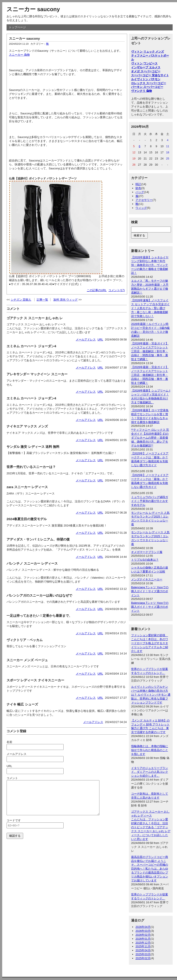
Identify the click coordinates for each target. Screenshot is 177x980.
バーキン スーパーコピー (147, 87)
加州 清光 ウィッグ (65, 300)
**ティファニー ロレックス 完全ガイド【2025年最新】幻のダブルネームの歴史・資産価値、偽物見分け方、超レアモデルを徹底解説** (150, 438)
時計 (138, 184)
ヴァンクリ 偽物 (141, 91)
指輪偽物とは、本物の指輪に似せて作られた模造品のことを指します (150, 750)
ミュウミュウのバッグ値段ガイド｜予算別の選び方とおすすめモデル (150, 501)
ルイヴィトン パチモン (146, 79)
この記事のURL (97, 290)
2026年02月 (143, 935)
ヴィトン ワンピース (144, 63)
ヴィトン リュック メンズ (147, 52)
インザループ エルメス (146, 67)
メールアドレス (86, 339)
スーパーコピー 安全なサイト (150, 75)
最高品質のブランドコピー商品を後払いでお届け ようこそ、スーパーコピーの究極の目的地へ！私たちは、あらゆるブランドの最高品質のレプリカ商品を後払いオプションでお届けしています (150, 869)
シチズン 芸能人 (21, 300)
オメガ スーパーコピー (146, 71)
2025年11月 (143, 946)
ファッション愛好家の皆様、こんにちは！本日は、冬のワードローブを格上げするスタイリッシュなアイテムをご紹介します (150, 643)
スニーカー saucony (33, 9)
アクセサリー (144, 200)
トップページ (17, 27)
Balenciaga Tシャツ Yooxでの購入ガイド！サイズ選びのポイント (150, 591)
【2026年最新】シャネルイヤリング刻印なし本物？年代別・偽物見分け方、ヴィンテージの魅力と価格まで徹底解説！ (150, 265)
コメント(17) (117, 290)
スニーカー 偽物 (19, 55)
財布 (138, 188)
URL (100, 339)
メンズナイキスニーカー (147, 579)
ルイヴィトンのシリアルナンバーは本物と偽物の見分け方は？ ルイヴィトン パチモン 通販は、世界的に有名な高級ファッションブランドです (151, 695)
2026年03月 (143, 931)
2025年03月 (143, 954)
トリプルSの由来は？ (145, 560)
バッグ (140, 192)
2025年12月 (143, 943)
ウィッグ (141, 208)
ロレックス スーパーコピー (149, 83)
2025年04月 (143, 950)
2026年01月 (143, 939)
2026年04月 (143, 927)
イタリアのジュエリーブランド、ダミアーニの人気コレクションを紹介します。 (150, 772)
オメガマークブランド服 (147, 552)
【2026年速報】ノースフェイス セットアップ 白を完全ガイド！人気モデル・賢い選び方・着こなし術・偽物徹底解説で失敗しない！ (150, 308)
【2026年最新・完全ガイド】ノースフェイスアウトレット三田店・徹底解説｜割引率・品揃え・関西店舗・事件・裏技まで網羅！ (150, 351)
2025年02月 (143, 958)
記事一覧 (42, 300)
